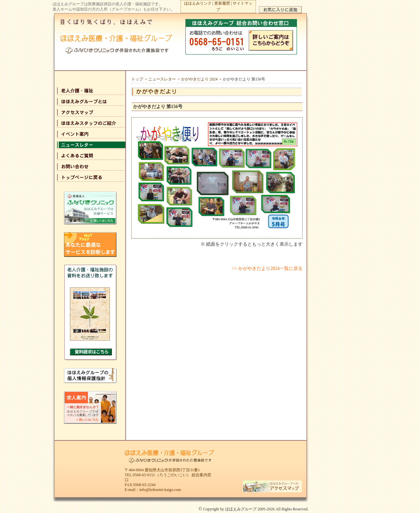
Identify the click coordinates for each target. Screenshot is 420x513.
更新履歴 (222, 3)
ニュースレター (162, 79)
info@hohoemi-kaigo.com (160, 490)
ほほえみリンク (198, 3)
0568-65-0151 (144, 475)
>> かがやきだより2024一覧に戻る (267, 268)
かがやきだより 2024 (199, 79)
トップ (137, 79)
